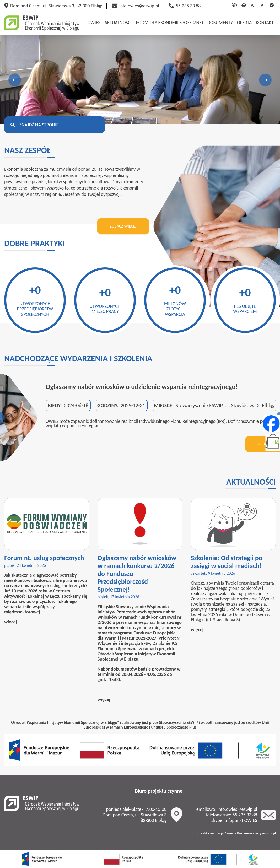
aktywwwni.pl (265, 833)
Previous (15, 80)
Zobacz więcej (123, 226)
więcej (10, 622)
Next (265, 80)
